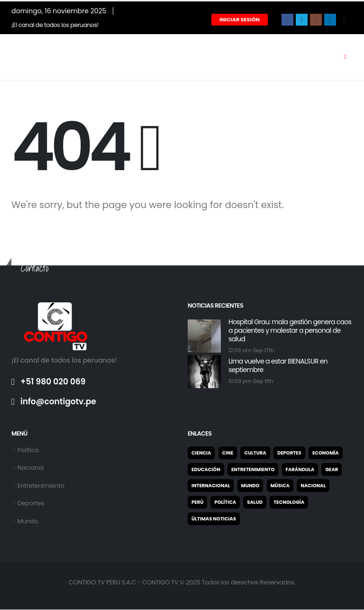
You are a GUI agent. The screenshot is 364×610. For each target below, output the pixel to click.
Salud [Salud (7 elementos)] (255, 502)
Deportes (31, 504)
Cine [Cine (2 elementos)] (228, 453)
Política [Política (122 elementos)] (225, 502)
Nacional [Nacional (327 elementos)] (313, 486)
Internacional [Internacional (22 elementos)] (211, 486)
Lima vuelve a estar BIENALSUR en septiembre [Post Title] (278, 365)
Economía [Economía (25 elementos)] (326, 453)
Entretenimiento (41, 486)
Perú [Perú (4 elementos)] (197, 502)
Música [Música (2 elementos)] (280, 486)
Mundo (28, 521)
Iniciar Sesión (240, 19)
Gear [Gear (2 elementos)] (332, 469)
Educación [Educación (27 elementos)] (206, 469)
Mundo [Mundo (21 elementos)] (250, 486)
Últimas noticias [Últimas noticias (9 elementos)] (214, 519)
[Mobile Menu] (345, 57)
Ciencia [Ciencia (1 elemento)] (201, 453)
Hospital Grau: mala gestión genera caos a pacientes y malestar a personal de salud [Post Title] (290, 330)
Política (28, 450)
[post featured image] (204, 336)
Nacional (31, 468)
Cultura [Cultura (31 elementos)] (255, 453)
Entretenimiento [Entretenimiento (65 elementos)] (253, 469)
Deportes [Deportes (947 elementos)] (289, 453)
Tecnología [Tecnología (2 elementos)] (289, 502)
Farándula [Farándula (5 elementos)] (300, 469)
